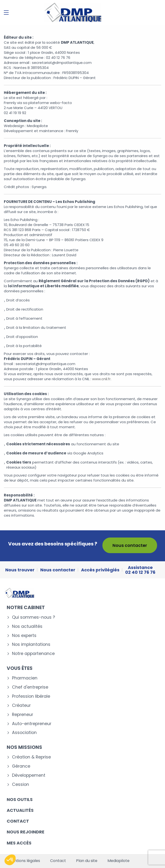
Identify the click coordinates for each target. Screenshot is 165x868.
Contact (18, 821)
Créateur (21, 706)
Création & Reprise (31, 757)
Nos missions (24, 747)
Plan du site (87, 861)
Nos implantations (31, 645)
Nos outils (20, 799)
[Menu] (6, 12)
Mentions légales (24, 861)
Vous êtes (20, 668)
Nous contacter (130, 545)
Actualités (20, 810)
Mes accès (19, 843)
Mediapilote (118, 861)
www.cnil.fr (101, 379)
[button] (10, 860)
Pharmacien (25, 678)
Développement (29, 775)
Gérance (21, 766)
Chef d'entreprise (30, 687)
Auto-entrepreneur (32, 724)
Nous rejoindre (26, 832)
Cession (21, 785)
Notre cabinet (26, 607)
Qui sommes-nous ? (33, 617)
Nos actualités (27, 627)
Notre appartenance (33, 654)
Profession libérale (31, 696)
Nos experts (24, 636)
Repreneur (23, 715)
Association (24, 733)
